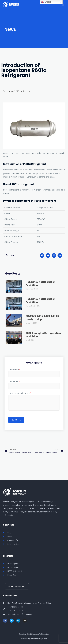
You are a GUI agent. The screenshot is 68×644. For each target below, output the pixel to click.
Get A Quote (16, 420)
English (46, 2)
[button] (42, 255)
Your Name (14, 369)
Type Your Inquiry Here (20, 393)
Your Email (14, 381)
